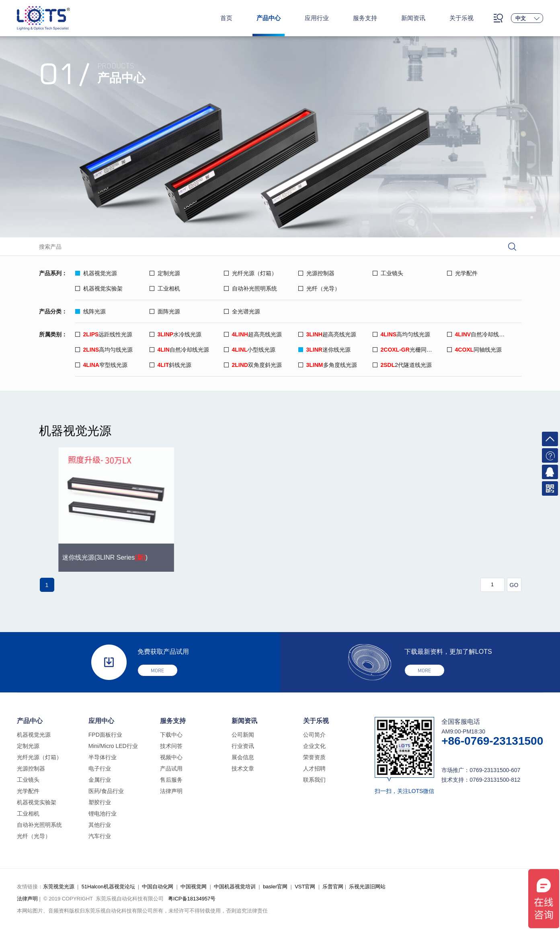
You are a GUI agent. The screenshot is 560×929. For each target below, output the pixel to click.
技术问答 (171, 746)
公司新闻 (243, 735)
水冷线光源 (176, 334)
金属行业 (100, 780)
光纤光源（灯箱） (250, 273)
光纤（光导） (319, 288)
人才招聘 (314, 768)
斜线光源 (171, 365)
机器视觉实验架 (99, 288)
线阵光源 (90, 311)
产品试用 (171, 768)
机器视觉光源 (96, 273)
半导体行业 (103, 757)
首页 (226, 18)
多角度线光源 (328, 365)
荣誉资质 (314, 757)
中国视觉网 (194, 887)
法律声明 (171, 791)
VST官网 (305, 887)
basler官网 (275, 887)
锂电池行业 (103, 814)
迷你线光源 (324, 350)
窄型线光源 (101, 365)
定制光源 (165, 273)
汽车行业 (100, 836)
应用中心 (101, 721)
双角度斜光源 (253, 365)
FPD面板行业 (105, 735)
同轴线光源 (475, 350)
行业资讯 (243, 746)
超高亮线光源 (253, 334)
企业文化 (314, 746)
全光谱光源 (242, 311)
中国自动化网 (158, 887)
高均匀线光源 (402, 334)
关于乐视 (462, 18)
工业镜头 (388, 273)
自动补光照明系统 (250, 288)
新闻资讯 (413, 18)
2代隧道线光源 (402, 365)
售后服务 (171, 780)
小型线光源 (250, 350)
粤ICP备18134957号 (192, 899)
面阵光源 (165, 311)
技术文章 (243, 768)
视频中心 (171, 757)
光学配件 (462, 273)
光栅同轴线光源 (410, 350)
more (157, 670)
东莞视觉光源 (59, 887)
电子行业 (100, 768)
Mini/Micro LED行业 (113, 746)
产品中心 (269, 18)
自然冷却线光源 (479, 334)
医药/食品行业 (106, 791)
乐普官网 (333, 887)
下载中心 (171, 735)
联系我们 (314, 780)
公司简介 (314, 735)
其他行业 (100, 825)
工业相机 (165, 288)
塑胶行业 (100, 802)
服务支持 (365, 18)
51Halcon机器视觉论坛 (108, 887)
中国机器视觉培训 (235, 887)
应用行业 (317, 18)
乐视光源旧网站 (367, 887)
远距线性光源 (104, 334)
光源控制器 (316, 273)
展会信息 (243, 757)
